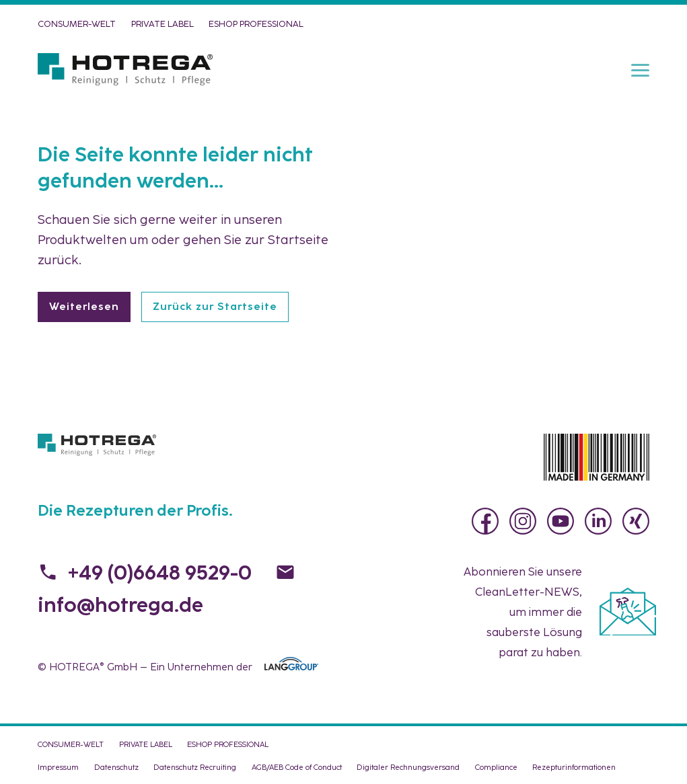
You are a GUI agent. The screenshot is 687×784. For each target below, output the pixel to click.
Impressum (58, 767)
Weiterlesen (84, 307)
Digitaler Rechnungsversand (408, 767)
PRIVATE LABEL (162, 24)
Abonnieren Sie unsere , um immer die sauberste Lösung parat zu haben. (523, 612)
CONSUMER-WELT (77, 24)
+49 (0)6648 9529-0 (160, 573)
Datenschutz (116, 767)
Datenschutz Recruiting (195, 767)
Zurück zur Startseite (215, 307)
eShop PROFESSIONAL (256, 24)
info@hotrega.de (120, 605)
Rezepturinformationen (574, 767)
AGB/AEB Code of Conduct (297, 767)
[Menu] (640, 69)
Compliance (496, 767)
